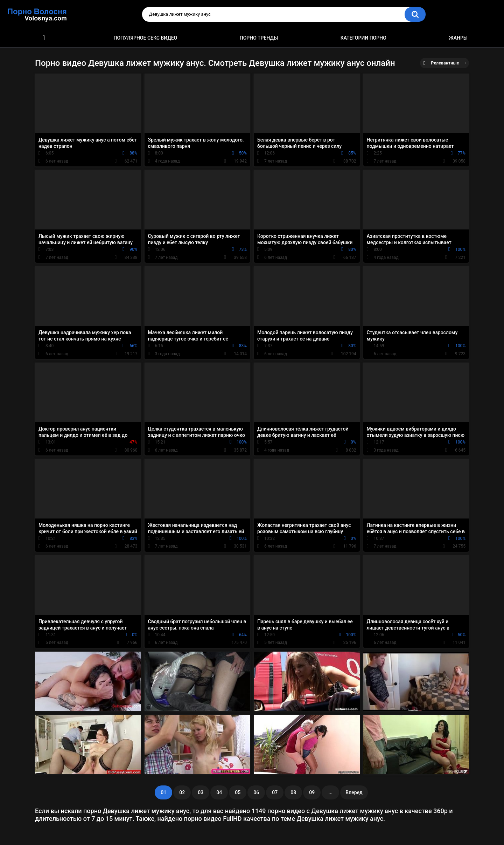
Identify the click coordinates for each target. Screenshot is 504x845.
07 (275, 792)
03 (201, 792)
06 (256, 792)
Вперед (354, 792)
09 (312, 792)
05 (238, 792)
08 (293, 792)
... (330, 792)
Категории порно (363, 38)
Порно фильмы (44, 38)
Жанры (458, 38)
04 (219, 792)
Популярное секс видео (146, 38)
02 (182, 792)
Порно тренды (259, 38)
